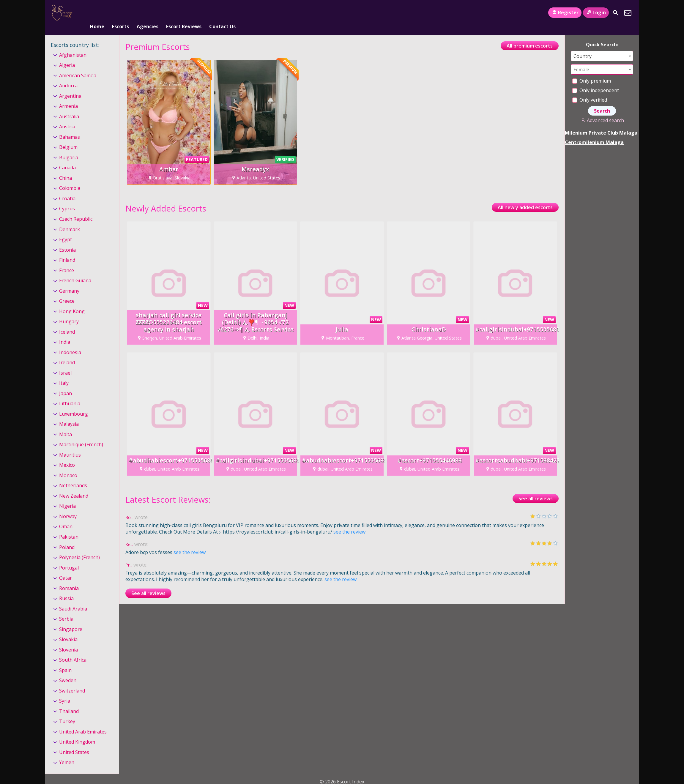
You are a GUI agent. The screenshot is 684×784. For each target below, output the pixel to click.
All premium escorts (530, 36)
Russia (66, 589)
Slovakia (68, 630)
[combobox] (602, 46)
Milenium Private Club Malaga (601, 123)
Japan (66, 384)
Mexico (67, 455)
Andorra (68, 76)
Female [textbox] (581, 60)
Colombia (70, 179)
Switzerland (72, 681)
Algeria (67, 55)
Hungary (69, 312)
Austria (67, 117)
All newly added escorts (525, 198)
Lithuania (70, 394)
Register (565, 12)
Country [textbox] (583, 46)
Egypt (66, 230)
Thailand (69, 701)
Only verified (590, 90)
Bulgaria (69, 148)
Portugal (69, 558)
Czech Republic (76, 209)
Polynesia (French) (79, 548)
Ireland (67, 353)
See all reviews (536, 489)
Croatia (67, 189)
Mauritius (70, 445)
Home (97, 13)
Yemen (67, 753)
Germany (69, 281)
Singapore (71, 619)
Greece (67, 291)
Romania (69, 578)
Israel (65, 363)
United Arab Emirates (83, 722)
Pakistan (69, 527)
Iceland (67, 322)
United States (74, 742)
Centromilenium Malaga (594, 132)
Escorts (120, 13)
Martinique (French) (81, 435)
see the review (349, 522)
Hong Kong (72, 302)
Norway (68, 507)
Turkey (67, 712)
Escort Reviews (184, 13)
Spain (65, 660)
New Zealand (74, 486)
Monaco (68, 466)
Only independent (595, 81)
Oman (66, 517)
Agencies (148, 13)
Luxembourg (74, 404)
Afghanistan (73, 45)
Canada (67, 158)
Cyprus (67, 199)
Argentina (70, 86)
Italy (64, 373)
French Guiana (75, 271)
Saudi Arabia (73, 599)
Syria (65, 691)
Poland (67, 537)
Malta (66, 425)
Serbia (66, 609)
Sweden (68, 671)
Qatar (66, 568)
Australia (69, 107)
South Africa (73, 650)
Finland (67, 250)
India (65, 332)
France (67, 261)
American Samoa (78, 66)
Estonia (67, 240)
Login (596, 12)
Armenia (68, 97)
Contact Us (222, 13)
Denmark (70, 220)
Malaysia (69, 414)
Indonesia (70, 343)
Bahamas (70, 127)
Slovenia (68, 640)
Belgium (68, 138)
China (66, 168)
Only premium (591, 71)
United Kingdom (77, 732)
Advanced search (602, 111)
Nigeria (67, 496)
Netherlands (73, 476)
